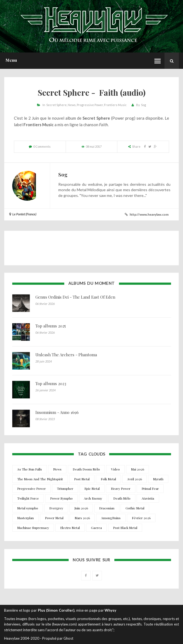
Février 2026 (141, 518)
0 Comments (42, 146)
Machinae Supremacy (33, 528)
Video (115, 469)
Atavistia (148, 498)
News (72, 105)
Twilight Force (28, 498)
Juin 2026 (81, 508)
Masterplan (25, 518)
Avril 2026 (135, 479)
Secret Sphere (57, 105)
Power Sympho (61, 498)
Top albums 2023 (51, 383)
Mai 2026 (138, 469)
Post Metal (82, 479)
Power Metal (54, 518)
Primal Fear (150, 488)
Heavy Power (121, 488)
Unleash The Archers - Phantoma (66, 355)
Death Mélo (122, 498)
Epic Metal (92, 488)
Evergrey (56, 508)
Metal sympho (28, 508)
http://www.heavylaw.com (149, 214)
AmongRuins (111, 518)
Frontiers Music (115, 105)
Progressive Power (90, 105)
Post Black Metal (125, 528)
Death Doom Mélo (86, 469)
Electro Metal (70, 528)
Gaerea (96, 528)
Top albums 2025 (51, 326)
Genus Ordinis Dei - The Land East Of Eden (75, 297)
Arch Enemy (93, 498)
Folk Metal (108, 479)
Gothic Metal (135, 508)
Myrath (158, 479)
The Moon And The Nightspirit (40, 479)
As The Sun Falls (30, 469)
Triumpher (65, 488)
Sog (144, 105)
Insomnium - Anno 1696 (57, 412)
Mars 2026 (82, 518)
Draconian (107, 508)
